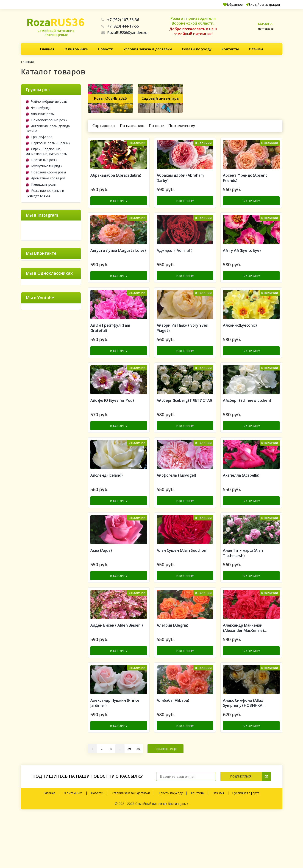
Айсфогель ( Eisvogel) (176, 509)
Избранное (222, 4)
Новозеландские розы (46, 172)
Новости (106, 49)
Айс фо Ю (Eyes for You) (112, 427)
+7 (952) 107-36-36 (120, 20)
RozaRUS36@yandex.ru (124, 33)
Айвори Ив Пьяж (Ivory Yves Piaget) (182, 348)
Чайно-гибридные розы (47, 101)
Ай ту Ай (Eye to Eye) (242, 264)
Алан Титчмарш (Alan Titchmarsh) (243, 592)
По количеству (182, 126)
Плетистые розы (41, 160)
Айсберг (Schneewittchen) (247, 427)
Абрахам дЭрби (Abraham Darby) (180, 185)
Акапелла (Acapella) (241, 509)
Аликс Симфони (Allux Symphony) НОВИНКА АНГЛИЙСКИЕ (243, 755)
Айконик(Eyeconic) (240, 346)
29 (129, 800)
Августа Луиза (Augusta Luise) (118, 264)
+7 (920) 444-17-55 (120, 26)
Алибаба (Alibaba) (173, 753)
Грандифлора (39, 137)
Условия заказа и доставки (148, 49)
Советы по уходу (197, 49)
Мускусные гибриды (44, 166)
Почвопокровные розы (46, 120)
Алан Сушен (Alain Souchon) (182, 590)
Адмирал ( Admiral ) (175, 264)
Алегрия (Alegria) (172, 671)
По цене (156, 126)
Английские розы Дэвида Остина (48, 128)
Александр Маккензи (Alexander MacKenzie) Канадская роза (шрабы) (246, 674)
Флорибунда (38, 108)
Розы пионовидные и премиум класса (45, 193)
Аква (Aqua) (101, 590)
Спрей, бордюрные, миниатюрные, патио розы (47, 151)
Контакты (230, 49)
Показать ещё (165, 800)
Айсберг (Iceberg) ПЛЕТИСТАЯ (184, 427)
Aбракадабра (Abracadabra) (116, 183)
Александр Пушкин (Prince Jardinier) (115, 755)
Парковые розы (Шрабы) (48, 143)
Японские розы (40, 114)
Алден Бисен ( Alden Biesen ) (117, 671)
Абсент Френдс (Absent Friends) (245, 185)
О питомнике (76, 49)
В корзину (119, 208)
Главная (47, 49)
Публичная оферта (246, 845)
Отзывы (256, 49)
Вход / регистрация (258, 4)
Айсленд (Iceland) (107, 509)
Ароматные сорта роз (46, 178)
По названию (132, 126)
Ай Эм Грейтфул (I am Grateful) (110, 348)
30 (138, 800)
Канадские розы (41, 184)
